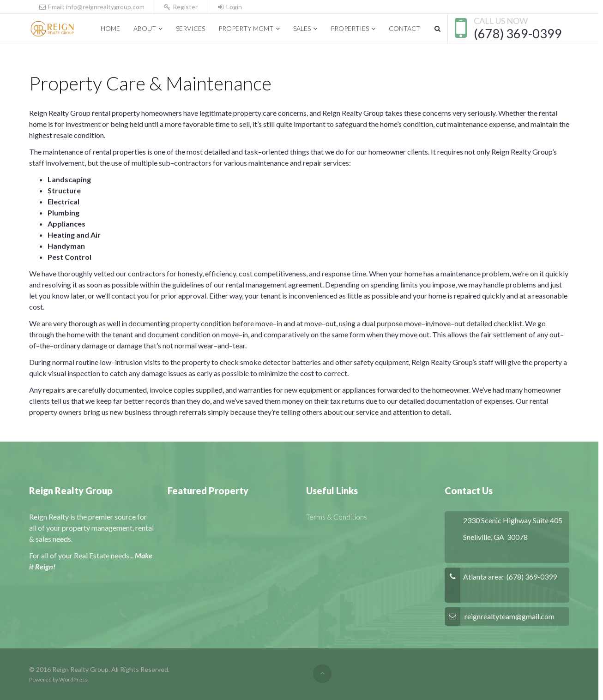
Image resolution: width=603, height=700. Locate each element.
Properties (350, 28)
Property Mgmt (246, 28)
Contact (404, 28)
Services (190, 28)
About (145, 28)
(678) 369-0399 (518, 33)
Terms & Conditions (337, 517)
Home (110, 28)
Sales (302, 28)
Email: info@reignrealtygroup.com (91, 7)
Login (229, 7)
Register (181, 7)
